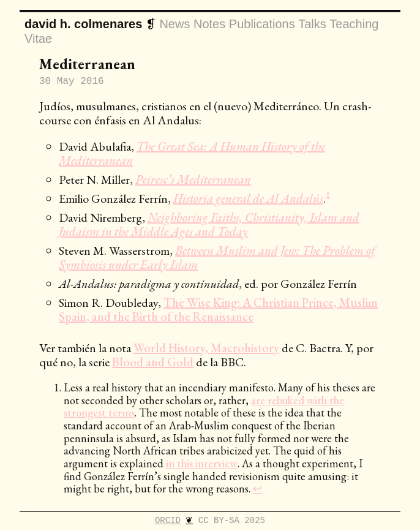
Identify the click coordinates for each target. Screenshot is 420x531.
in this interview (202, 463)
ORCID (168, 520)
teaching (354, 24)
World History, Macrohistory (206, 348)
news (174, 24)
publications (262, 24)
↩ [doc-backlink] (257, 488)
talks (312, 24)
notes (209, 24)
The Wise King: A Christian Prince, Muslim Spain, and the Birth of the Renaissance (218, 310)
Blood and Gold (153, 362)
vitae (38, 39)
